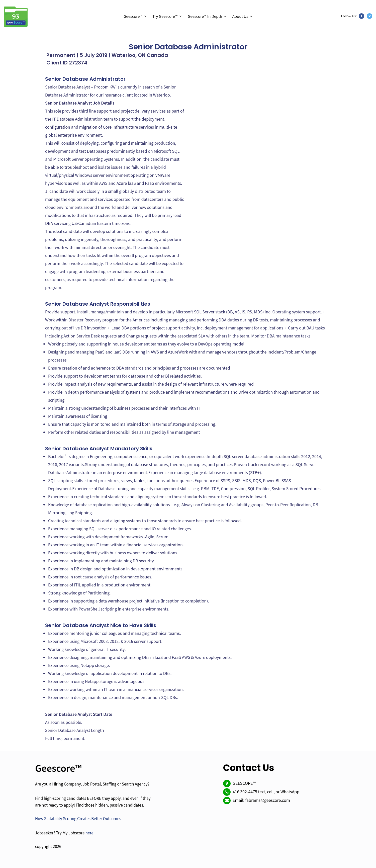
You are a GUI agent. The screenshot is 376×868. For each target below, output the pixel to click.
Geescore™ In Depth (205, 16)
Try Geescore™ (165, 16)
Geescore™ (133, 16)
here (89, 833)
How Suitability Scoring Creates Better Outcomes (78, 818)
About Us (240, 16)
